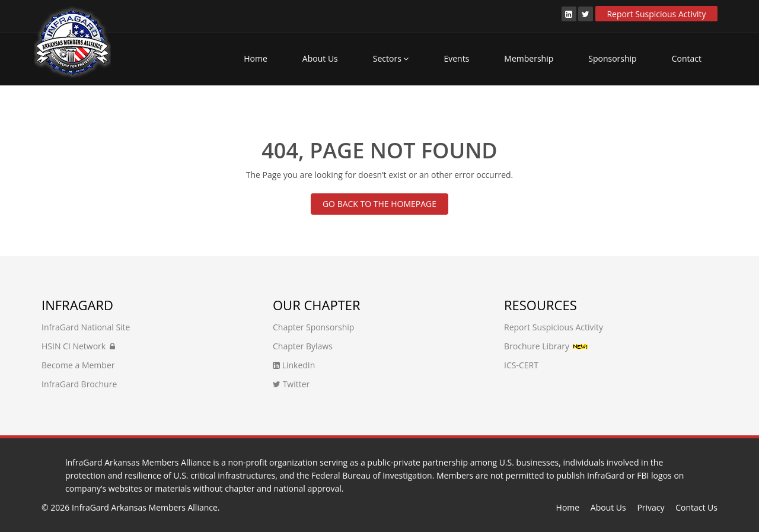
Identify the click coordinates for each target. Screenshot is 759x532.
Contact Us (696, 507)
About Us (320, 58)
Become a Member (78, 365)
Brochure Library (537, 346)
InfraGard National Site (86, 327)
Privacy (650, 507)
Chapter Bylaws (303, 346)
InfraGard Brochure (79, 384)
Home (256, 58)
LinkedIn (294, 365)
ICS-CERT (521, 365)
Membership (529, 58)
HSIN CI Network (78, 346)
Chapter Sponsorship (313, 327)
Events (456, 58)
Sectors (391, 58)
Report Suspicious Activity (656, 14)
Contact (687, 58)
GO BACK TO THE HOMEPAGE (379, 204)
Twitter (291, 384)
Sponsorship (612, 58)
